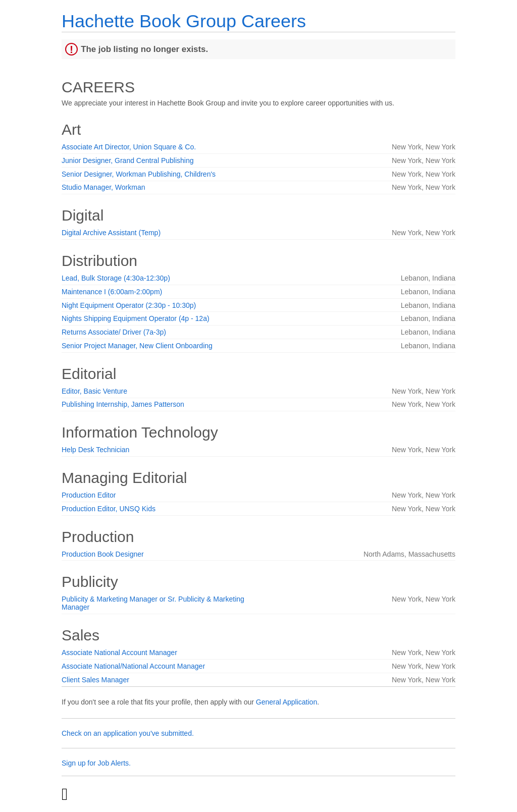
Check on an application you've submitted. (128, 733)
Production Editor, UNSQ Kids (109, 509)
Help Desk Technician (95, 450)
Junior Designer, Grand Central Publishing (127, 160)
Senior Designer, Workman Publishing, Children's (139, 174)
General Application (287, 702)
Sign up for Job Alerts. (96, 763)
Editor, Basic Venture (94, 391)
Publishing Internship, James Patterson (123, 404)
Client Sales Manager (95, 680)
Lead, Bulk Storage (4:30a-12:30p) (116, 278)
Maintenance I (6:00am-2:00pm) (112, 292)
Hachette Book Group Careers (184, 21)
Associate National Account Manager (119, 653)
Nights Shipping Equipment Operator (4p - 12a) (136, 318)
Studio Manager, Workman (104, 187)
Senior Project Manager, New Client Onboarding (137, 346)
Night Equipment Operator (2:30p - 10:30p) (129, 305)
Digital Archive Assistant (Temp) (111, 233)
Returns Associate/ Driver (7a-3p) (114, 332)
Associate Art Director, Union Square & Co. (129, 147)
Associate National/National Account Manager (133, 666)
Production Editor (89, 495)
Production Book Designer (103, 554)
